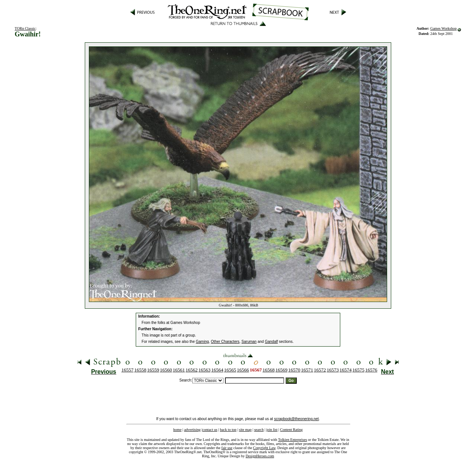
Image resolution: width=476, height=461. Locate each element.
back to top (228, 430)
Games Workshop (443, 28)
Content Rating (291, 430)
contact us (210, 430)
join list (272, 430)
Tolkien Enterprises (293, 440)
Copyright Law (264, 448)
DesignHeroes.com (260, 456)
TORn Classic (25, 28)
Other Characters (225, 342)
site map (245, 430)
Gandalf (271, 342)
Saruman (249, 342)
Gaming (202, 342)
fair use (227, 448)
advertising (192, 430)
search (259, 430)
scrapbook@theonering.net (296, 419)
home (177, 430)
